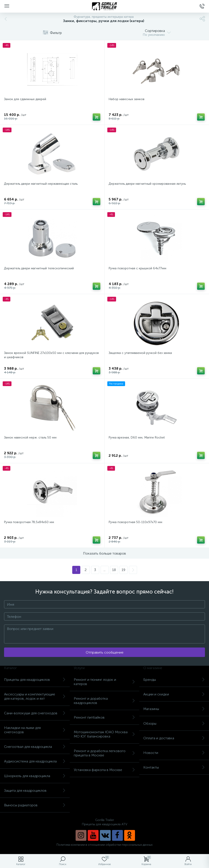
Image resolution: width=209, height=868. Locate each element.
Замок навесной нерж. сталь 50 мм (30, 437)
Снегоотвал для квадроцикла (35, 747)
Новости (174, 753)
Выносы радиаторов (35, 805)
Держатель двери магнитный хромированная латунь (147, 184)
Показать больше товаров (104, 553)
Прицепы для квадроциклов (35, 680)
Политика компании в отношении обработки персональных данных (104, 845)
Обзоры (174, 723)
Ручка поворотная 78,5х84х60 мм (29, 522)
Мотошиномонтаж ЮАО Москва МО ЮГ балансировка (105, 734)
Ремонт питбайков (105, 717)
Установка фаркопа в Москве (105, 770)
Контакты (174, 767)
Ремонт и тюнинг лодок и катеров (105, 682)
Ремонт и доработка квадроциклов (105, 701)
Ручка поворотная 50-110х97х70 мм (135, 522)
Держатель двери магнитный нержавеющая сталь (41, 184)
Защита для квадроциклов (35, 790)
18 (114, 570)
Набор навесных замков (127, 99)
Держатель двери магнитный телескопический (39, 268)
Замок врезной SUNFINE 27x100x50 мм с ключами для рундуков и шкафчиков (51, 355)
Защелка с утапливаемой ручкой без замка (140, 353)
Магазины (174, 709)
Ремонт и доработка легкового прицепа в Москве (105, 753)
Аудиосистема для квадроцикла (35, 761)
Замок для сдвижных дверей (25, 99)
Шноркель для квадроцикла (35, 776)
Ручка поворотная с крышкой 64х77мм (137, 268)
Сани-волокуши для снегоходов (35, 713)
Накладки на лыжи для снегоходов (35, 730)
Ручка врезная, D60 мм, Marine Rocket (137, 437)
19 (123, 570)
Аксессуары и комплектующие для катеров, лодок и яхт (35, 696)
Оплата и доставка (174, 738)
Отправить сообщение (105, 652)
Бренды (174, 680)
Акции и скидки (174, 694)
